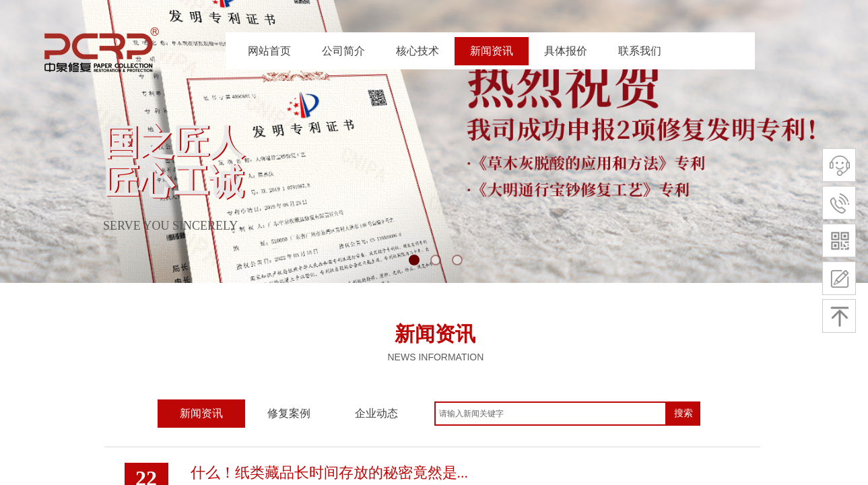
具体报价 (566, 51)
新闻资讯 (492, 51)
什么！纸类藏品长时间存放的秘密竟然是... (330, 473)
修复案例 (289, 413)
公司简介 (343, 51)
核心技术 (418, 51)
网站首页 (269, 51)
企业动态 (376, 413)
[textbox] (550, 414)
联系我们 (640, 51)
